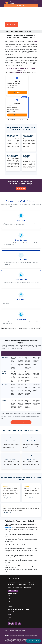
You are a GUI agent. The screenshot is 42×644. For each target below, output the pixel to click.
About (9, 598)
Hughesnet (10, 620)
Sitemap (10, 606)
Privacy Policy (8, 633)
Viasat (16, 31)
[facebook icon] (12, 624)
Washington (22, 31)
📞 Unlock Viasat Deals (34, 641)
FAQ (9, 601)
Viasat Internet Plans (17, 73)
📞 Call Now (17, 93)
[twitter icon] (9, 624)
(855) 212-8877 (21, 6)
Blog (9, 604)
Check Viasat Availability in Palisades (21, 422)
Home (9, 596)
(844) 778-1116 (11, 25)
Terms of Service (17, 633)
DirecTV (10, 614)
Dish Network (11, 612)
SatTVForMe (9, 31)
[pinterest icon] (19, 624)
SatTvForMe (12, 630)
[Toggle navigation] (35, 2)
